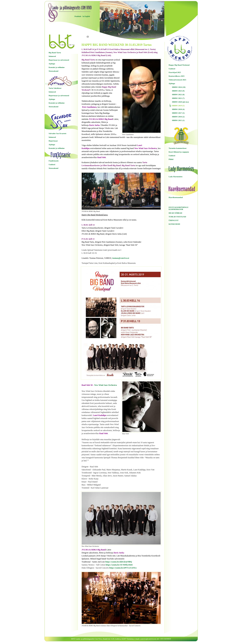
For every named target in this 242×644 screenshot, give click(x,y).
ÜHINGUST (174, 220)
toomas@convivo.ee (121, 258)
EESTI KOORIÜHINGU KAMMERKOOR (179, 208)
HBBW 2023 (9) (178, 91)
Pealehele (78, 16)
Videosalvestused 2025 (177, 80)
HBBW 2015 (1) (178, 120)
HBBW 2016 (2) (178, 117)
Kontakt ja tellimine (57, 67)
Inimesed (52, 56)
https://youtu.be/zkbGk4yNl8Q (119, 562)
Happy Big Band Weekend (179, 65)
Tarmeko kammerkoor (178, 148)
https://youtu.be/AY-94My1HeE (119, 565)
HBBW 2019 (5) (178, 106)
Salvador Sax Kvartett (58, 133)
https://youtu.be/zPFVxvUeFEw (123, 568)
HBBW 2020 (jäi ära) (180, 102)
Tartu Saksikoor (55, 88)
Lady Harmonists (176, 177)
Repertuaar (53, 141)
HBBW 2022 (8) (178, 94)
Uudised (52, 164)
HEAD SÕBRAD (175, 213)
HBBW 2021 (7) (178, 98)
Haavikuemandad (176, 197)
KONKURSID (174, 224)
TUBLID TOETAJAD (177, 217)
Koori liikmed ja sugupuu (179, 152)
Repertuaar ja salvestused (59, 60)
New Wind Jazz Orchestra (106, 385)
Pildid (171, 159)
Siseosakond (54, 71)
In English (86, 16)
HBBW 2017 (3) (178, 113)
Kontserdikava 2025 (177, 76)
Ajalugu (52, 64)
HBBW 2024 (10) (179, 87)
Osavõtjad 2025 (175, 72)
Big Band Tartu (55, 53)
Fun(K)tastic (54, 161)
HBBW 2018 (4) (178, 109)
